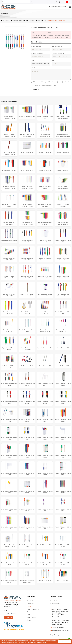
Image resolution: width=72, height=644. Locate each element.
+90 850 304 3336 (57, 627)
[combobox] (54, 56)
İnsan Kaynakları (32, 617)
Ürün (32, 61)
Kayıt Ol (9, 618)
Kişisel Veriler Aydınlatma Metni (60, 601)
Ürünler (7, 20)
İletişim (29, 620)
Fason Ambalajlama (33, 609)
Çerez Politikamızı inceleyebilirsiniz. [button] (37, 643)
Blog (29, 615)
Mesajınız (34, 68)
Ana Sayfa (30, 601)
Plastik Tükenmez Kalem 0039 (56, 20)
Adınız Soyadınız (57, 46)
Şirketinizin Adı (36, 46)
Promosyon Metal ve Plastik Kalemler (23, 20)
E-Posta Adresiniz (37, 53)
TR (68, 2)
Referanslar (31, 612)
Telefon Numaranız (58, 53)
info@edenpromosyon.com (58, 6)
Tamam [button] (64, 642)
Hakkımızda (31, 604)
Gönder (36, 89)
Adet (53, 61)
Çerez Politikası (55, 604)
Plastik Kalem (40, 20)
